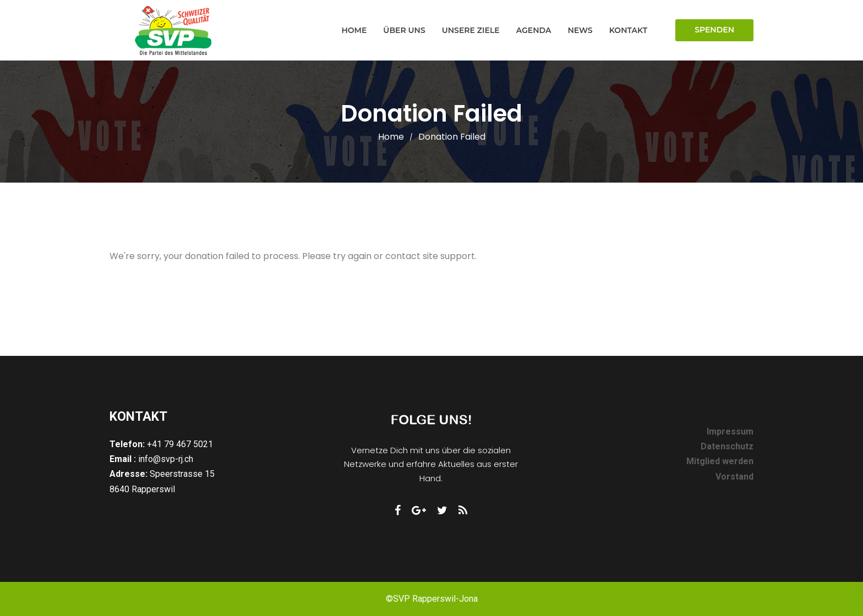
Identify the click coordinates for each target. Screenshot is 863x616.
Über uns (404, 30)
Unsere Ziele (471, 30)
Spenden (714, 30)
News (580, 30)
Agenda (534, 30)
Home (354, 30)
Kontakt (628, 30)
